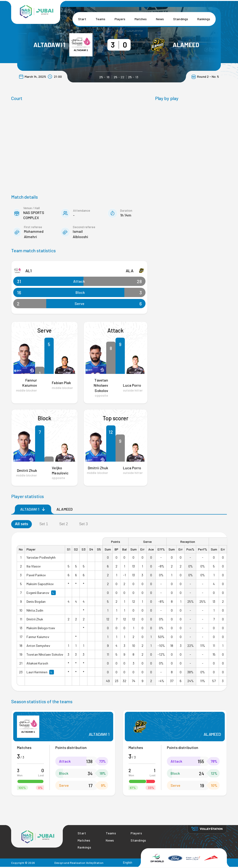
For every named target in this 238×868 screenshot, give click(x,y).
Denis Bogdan (36, 601)
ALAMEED (186, 45)
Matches (141, 19)
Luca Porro (132, 385)
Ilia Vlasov (34, 566)
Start (82, 19)
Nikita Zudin (35, 610)
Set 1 (44, 524)
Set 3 (83, 524)
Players (120, 19)
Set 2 (64, 524)
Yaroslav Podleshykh (41, 557)
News (160, 19)
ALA (130, 271)
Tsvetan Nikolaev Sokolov (101, 385)
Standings (180, 19)
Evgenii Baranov (38, 593)
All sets (21, 524)
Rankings (204, 19)
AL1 (28, 271)
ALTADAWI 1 (50, 45)
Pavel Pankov (36, 575)
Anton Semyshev (38, 646)
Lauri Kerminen (37, 672)
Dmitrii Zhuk (27, 470)
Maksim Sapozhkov (40, 584)
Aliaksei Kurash (37, 663)
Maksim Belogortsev (41, 628)
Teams (100, 19)
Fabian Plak (61, 383)
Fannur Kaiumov (38, 637)
